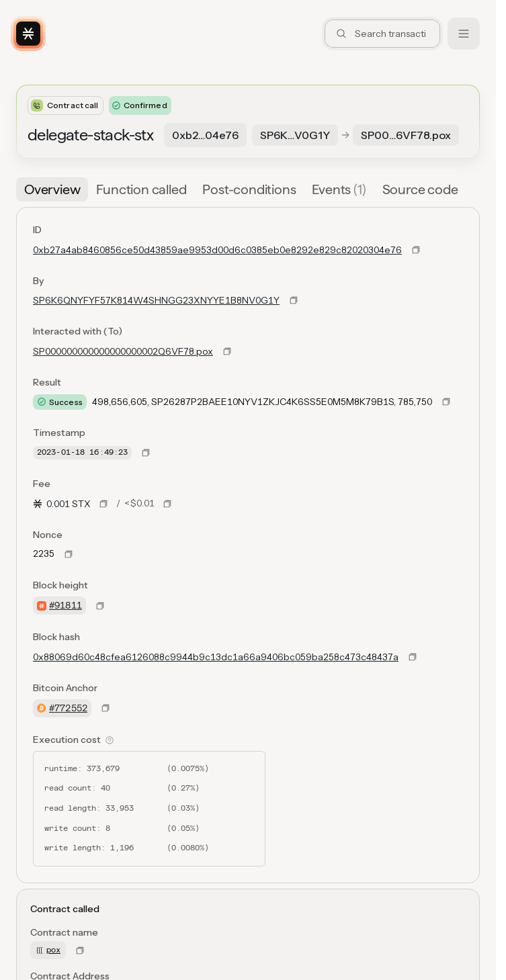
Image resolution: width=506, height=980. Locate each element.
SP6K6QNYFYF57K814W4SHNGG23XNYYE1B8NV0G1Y (156, 300)
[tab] (52, 189)
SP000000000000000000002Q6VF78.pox (123, 351)
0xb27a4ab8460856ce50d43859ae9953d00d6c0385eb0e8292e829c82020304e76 (217, 250)
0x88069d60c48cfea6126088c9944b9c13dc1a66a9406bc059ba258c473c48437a (216, 657)
